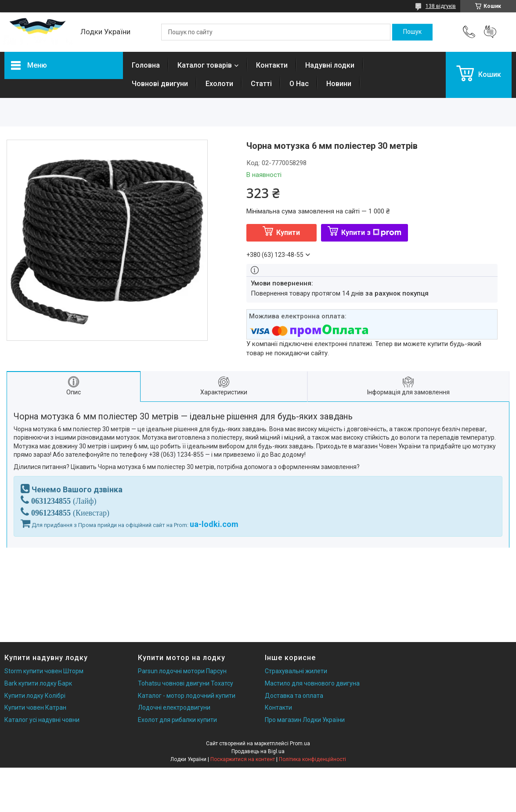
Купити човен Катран (35, 707)
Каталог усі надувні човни (42, 720)
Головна (146, 65)
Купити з (371, 233)
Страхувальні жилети (296, 671)
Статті (261, 84)
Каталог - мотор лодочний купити (187, 696)
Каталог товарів (205, 65)
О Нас (299, 84)
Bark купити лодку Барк (38, 683)
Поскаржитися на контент (243, 759)
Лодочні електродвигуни (174, 707)
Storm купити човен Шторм (44, 671)
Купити (288, 233)
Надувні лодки (330, 65)
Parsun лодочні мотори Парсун (182, 671)
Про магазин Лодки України (305, 720)
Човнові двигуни (160, 84)
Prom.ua (300, 743)
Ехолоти (219, 84)
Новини (339, 84)
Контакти (272, 65)
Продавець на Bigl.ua (258, 751)
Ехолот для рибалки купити (177, 720)
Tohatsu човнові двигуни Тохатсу (186, 683)
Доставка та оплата (294, 696)
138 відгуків (441, 6)
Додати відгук (490, 32)
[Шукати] (412, 32)
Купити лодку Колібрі (35, 696)
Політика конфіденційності (312, 759)
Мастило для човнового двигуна (312, 683)
